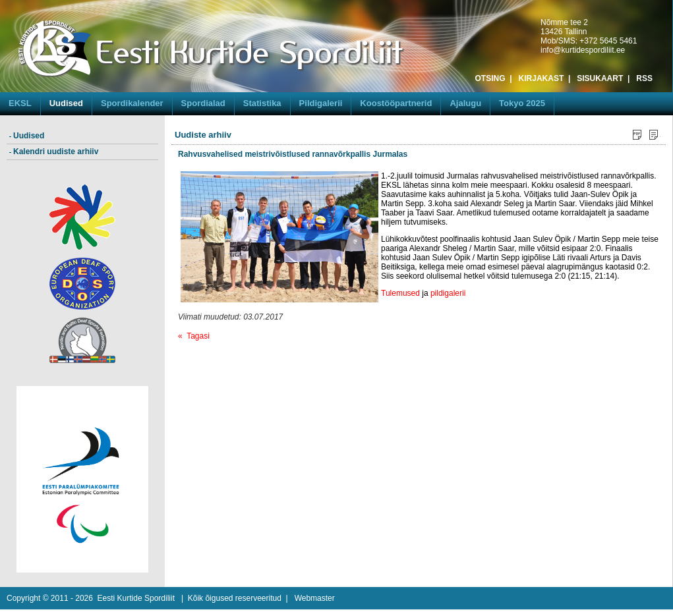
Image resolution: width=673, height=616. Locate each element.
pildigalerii (448, 293)
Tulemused (400, 293)
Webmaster (315, 598)
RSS (644, 78)
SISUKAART (600, 78)
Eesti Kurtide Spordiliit (136, 598)
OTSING (490, 78)
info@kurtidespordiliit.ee (583, 50)
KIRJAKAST (541, 78)
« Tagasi (194, 336)
